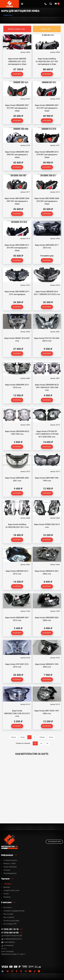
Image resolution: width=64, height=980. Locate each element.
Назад (22, 737)
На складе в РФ (10, 924)
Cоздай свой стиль (11, 890)
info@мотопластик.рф (13, 936)
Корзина (7, 897)
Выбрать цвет (46, 29)
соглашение (8, 945)
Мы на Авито (9, 917)
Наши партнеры (10, 867)
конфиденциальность (13, 939)
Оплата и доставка (11, 921)
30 (35, 743)
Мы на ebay (8, 914)
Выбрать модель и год (16, 29)
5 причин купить (10, 860)
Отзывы (7, 870)
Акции (6, 894)
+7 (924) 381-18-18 (10, 929)
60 (41, 743)
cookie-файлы (9, 942)
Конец (51, 737)
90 (47, 743)
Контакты (8, 907)
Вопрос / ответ (10, 863)
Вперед (42, 737)
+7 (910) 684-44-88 (10, 933)
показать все (8, 15)
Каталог (8, 884)
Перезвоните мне (54, 842)
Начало (13, 737)
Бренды (7, 887)
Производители (10, 873)
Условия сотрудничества (14, 911)
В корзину (17, 74)
